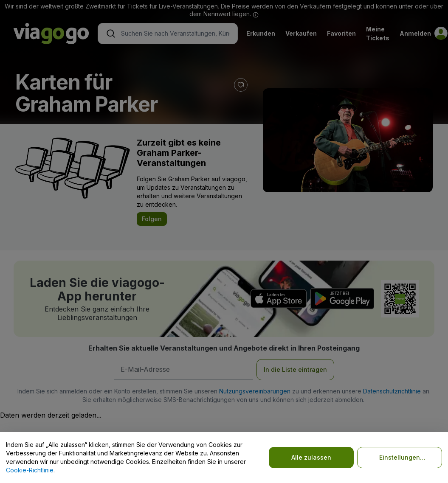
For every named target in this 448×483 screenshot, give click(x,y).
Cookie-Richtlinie (30, 470)
